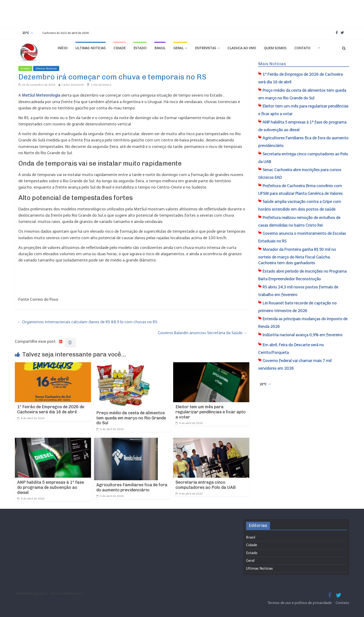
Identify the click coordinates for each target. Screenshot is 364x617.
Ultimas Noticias (91, 48)
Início (63, 48)
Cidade (120, 48)
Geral (179, 48)
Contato (302, 48)
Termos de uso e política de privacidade (300, 603)
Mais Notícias (272, 64)
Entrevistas (206, 48)
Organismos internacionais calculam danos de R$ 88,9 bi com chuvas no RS (87, 322)
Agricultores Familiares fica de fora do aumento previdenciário (132, 487)
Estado (140, 48)
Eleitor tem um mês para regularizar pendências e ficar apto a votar (211, 412)
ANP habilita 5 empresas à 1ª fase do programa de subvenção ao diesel (51, 487)
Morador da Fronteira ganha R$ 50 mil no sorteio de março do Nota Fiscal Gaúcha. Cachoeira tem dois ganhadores (297, 256)
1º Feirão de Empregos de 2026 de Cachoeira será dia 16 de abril (51, 409)
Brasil (160, 48)
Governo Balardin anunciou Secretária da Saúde (203, 333)
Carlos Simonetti (73, 85)
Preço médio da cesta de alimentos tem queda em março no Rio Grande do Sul (131, 418)
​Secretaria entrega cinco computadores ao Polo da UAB (206, 485)
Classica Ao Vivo (242, 48)
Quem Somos (275, 48)
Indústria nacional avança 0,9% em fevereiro (302, 335)
